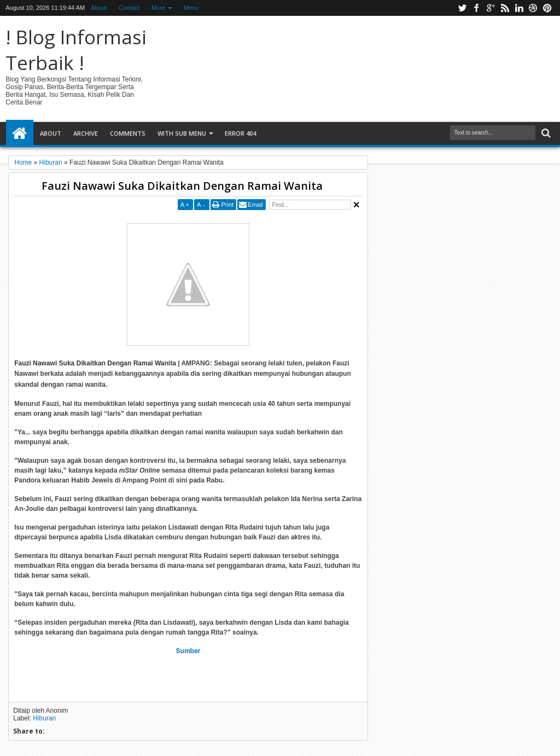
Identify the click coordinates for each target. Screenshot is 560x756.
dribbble (533, 8)
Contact (129, 8)
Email (255, 205)
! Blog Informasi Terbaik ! (76, 50)
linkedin (519, 8)
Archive (86, 133)
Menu (191, 8)
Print (227, 205)
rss (505, 8)
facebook (476, 8)
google (491, 8)
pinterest (547, 8)
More (158, 8)
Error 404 (240, 133)
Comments (128, 133)
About (99, 8)
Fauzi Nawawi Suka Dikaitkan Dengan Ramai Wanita (182, 186)
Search (545, 133)
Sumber (188, 651)
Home (20, 133)
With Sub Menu (182, 133)
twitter (462, 8)
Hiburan (44, 718)
